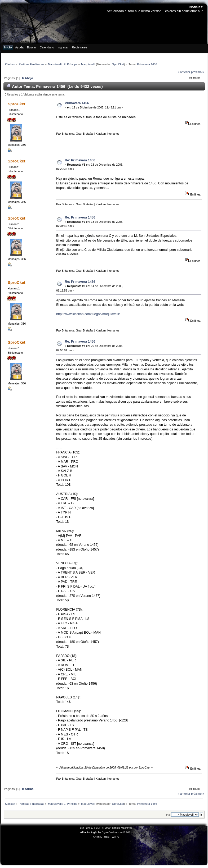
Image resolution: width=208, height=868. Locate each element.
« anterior (184, 72)
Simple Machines (122, 828)
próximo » (198, 72)
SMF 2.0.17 (87, 828)
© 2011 (127, 832)
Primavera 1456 (77, 103)
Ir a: (168, 815)
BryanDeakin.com (112, 832)
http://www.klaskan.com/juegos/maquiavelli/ (88, 314)
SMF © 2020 (103, 828)
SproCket (118, 64)
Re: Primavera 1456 (80, 160)
